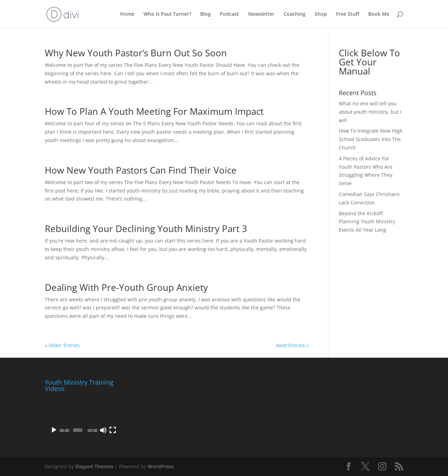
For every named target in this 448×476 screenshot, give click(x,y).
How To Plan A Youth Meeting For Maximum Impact (154, 111)
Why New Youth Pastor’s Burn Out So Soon (136, 53)
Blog (205, 14)
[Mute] (103, 430)
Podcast (229, 14)
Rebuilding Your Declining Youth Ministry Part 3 (146, 229)
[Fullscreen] (113, 430)
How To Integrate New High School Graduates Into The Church (371, 139)
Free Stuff (348, 14)
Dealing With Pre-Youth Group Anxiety (126, 287)
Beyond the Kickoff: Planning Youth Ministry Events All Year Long (367, 222)
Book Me (379, 14)
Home (127, 14)
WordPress (161, 466)
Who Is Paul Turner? (167, 14)
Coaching (295, 14)
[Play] (54, 430)
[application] (82, 416)
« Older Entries (62, 345)
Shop (321, 14)
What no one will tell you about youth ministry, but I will (370, 112)
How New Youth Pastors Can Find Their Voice (141, 170)
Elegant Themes (94, 466)
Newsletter (261, 14)
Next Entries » (292, 345)
